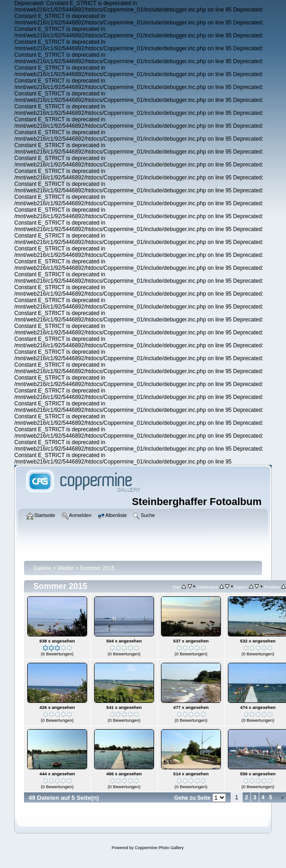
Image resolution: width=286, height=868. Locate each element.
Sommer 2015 (97, 568)
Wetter (65, 568)
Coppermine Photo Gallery (159, 848)
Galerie (42, 568)
